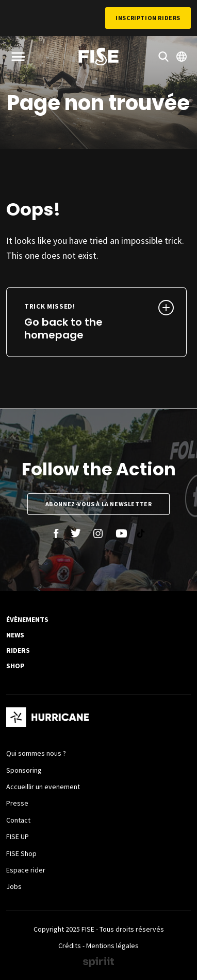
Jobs (14, 886)
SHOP (15, 666)
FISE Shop (21, 853)
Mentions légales (112, 946)
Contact (18, 820)
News (15, 635)
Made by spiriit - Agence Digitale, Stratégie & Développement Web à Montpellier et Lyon (98, 962)
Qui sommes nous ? (36, 753)
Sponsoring (24, 770)
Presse (17, 803)
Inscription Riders (148, 18)
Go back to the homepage (80, 322)
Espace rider (26, 870)
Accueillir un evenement (43, 787)
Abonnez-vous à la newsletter (99, 504)
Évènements (27, 619)
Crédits (70, 946)
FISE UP (18, 836)
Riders (18, 650)
